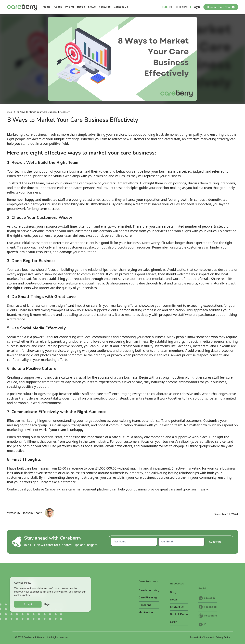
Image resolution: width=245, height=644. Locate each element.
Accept (28, 604)
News (92, 7)
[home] (22, 7)
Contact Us (121, 7)
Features (105, 7)
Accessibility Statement (202, 640)
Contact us (15, 489)
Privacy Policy (223, 640)
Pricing (69, 7)
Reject (48, 604)
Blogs (81, 7)
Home (47, 7)
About (58, 7)
